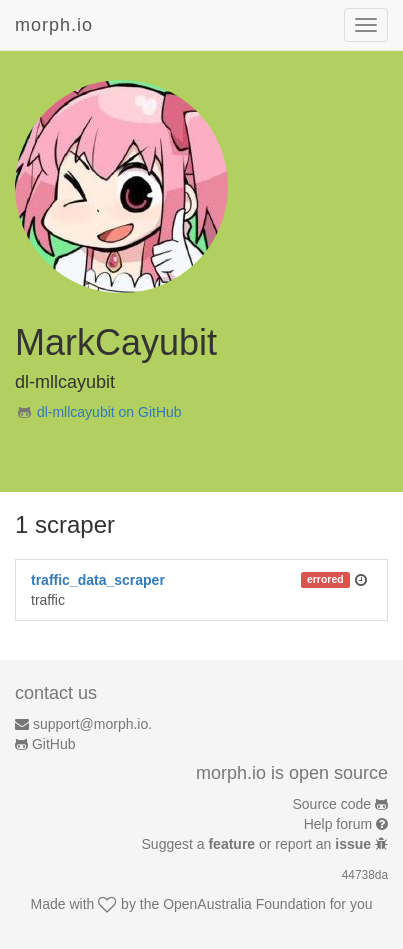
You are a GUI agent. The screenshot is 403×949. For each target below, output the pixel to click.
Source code (332, 804)
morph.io (54, 25)
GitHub (54, 744)
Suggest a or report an (258, 844)
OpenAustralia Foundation (244, 904)
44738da (365, 875)
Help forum (338, 824)
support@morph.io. (92, 724)
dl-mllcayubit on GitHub (109, 412)
